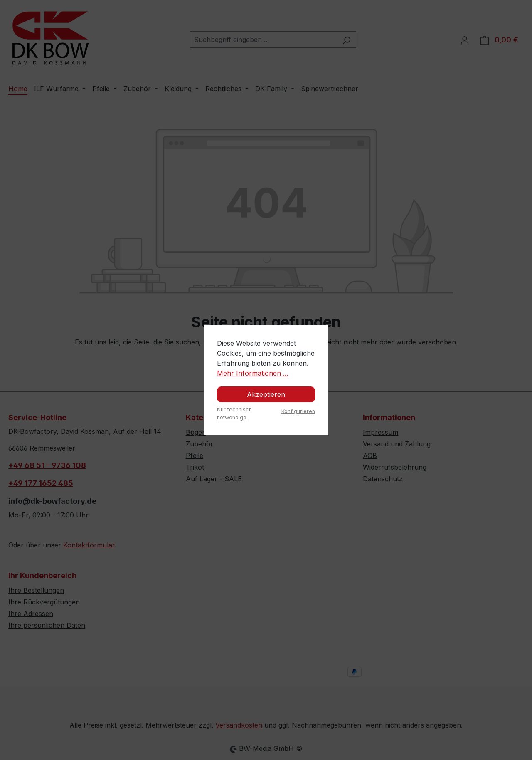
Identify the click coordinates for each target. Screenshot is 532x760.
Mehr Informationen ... (252, 373)
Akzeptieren (266, 394)
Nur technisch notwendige (234, 413)
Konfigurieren (298, 411)
